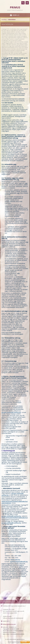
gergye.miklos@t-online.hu (11, 412)
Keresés (23, 3)
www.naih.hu (15, 560)
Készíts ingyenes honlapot (14, 642)
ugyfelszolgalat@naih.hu (19, 562)
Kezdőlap (4, 20)
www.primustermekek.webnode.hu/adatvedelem (15, 502)
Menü (27, 3)
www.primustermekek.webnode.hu (14, 518)
